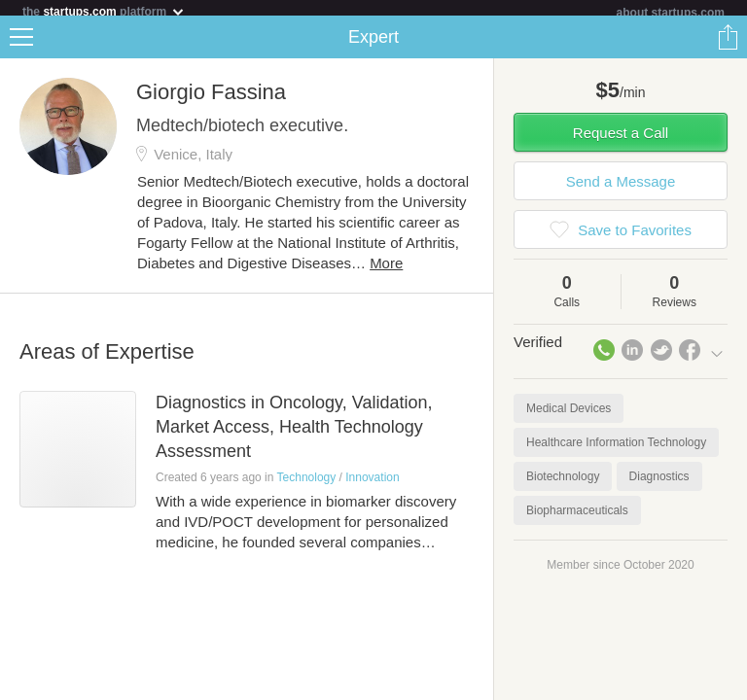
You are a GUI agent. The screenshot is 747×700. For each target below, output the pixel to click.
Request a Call (621, 140)
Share (728, 45)
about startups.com (671, 13)
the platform (104, 11)
